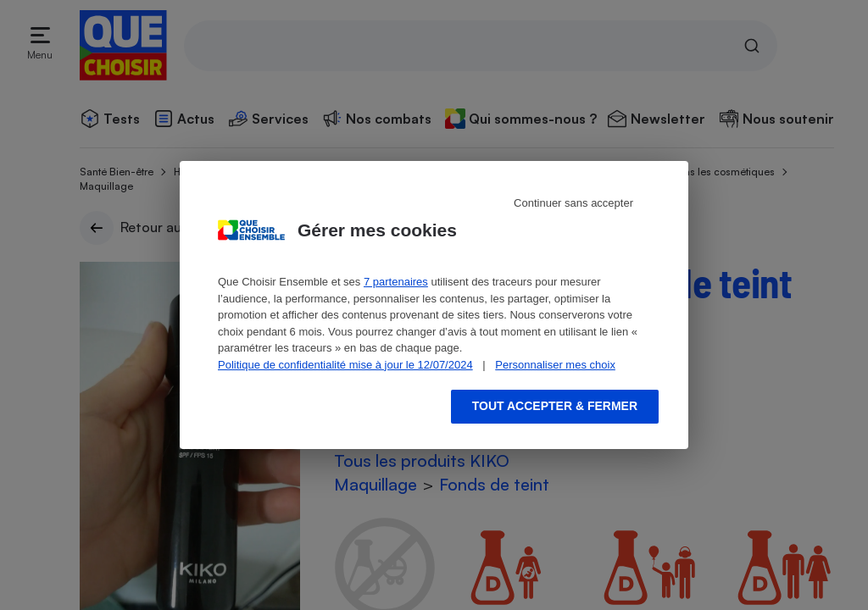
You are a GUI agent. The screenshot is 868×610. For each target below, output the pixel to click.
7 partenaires (396, 282)
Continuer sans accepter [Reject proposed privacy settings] (573, 203)
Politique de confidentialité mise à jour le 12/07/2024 (345, 365)
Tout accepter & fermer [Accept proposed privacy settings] (555, 406)
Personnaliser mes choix (555, 365)
